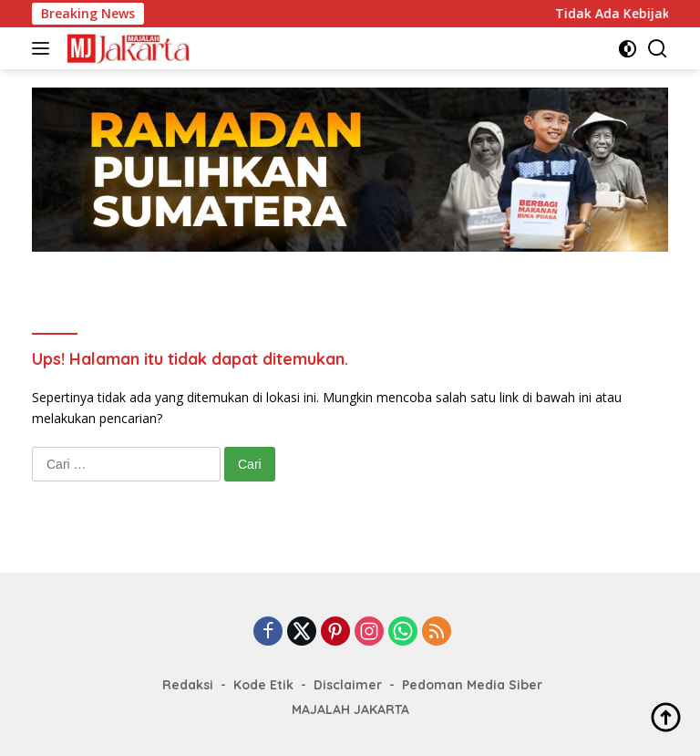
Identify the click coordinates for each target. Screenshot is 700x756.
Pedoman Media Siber (472, 685)
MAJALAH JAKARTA (350, 709)
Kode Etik (263, 685)
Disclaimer (348, 685)
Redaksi (188, 685)
